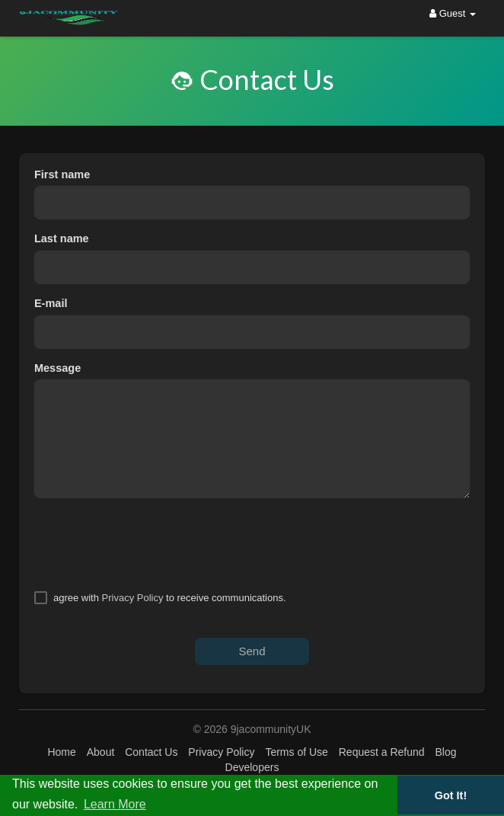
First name (62, 174)
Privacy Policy (133, 598)
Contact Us (151, 752)
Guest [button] (453, 13)
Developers (252, 767)
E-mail (51, 303)
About (101, 752)
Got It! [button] (451, 795)
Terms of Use (296, 752)
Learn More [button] (115, 804)
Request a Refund (382, 752)
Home (61, 752)
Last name (62, 238)
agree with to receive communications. (170, 598)
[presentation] (150, 544)
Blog (445, 752)
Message (57, 368)
